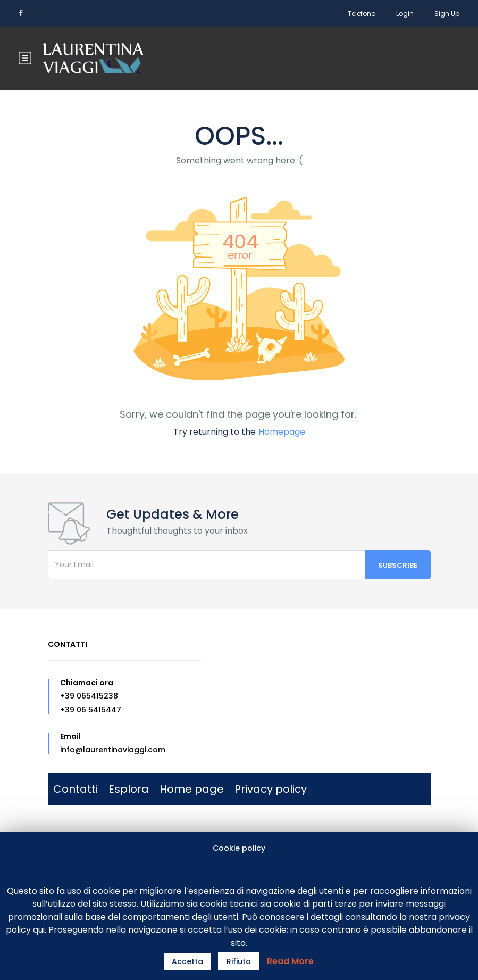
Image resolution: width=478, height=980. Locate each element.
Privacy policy (271, 789)
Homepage (282, 432)
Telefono (362, 14)
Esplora (129, 789)
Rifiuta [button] (239, 961)
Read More (290, 961)
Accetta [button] (187, 961)
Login (405, 14)
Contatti (76, 789)
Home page (192, 789)
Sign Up (447, 14)
